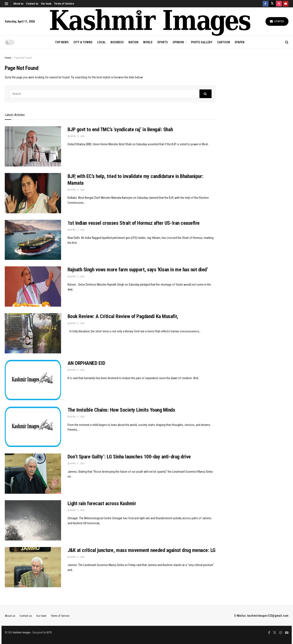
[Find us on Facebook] (265, 4)
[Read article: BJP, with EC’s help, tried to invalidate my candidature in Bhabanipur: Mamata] (33, 193)
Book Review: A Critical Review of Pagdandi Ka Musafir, (123, 316)
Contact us (32, 4)
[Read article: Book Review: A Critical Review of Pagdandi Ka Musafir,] (33, 333)
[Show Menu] (6, 4)
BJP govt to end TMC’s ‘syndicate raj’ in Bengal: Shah (120, 129)
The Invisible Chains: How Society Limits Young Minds (121, 410)
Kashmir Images (22, 633)
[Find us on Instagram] (279, 4)
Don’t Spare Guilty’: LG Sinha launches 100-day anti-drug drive (129, 457)
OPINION (178, 42)
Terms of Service (64, 4)
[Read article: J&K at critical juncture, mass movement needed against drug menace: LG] (33, 567)
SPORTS (163, 42)
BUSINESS (117, 42)
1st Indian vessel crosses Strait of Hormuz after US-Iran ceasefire (134, 223)
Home (8, 58)
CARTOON (224, 42)
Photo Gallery (202, 42)
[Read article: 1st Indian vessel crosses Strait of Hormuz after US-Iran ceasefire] (33, 240)
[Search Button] (287, 42)
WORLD (148, 42)
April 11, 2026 (76, 136)
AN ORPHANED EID (86, 363)
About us (18, 4)
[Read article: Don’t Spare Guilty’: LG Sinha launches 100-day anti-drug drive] (33, 474)
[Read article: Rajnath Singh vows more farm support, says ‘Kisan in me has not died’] (33, 286)
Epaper (277, 21)
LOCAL (101, 42)
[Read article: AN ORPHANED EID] (33, 380)
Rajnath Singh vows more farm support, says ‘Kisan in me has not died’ (138, 270)
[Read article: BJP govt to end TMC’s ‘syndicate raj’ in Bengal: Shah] (33, 146)
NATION (133, 42)
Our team (46, 4)
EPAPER (240, 42)
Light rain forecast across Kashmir (102, 503)
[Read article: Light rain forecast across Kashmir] (33, 520)
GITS (49, 633)
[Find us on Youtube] (286, 4)
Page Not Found (23, 58)
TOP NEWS (62, 42)
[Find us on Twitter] (272, 4)
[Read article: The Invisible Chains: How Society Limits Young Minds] (33, 427)
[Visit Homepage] (150, 22)
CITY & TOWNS (83, 42)
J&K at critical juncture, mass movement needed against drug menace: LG (142, 550)
